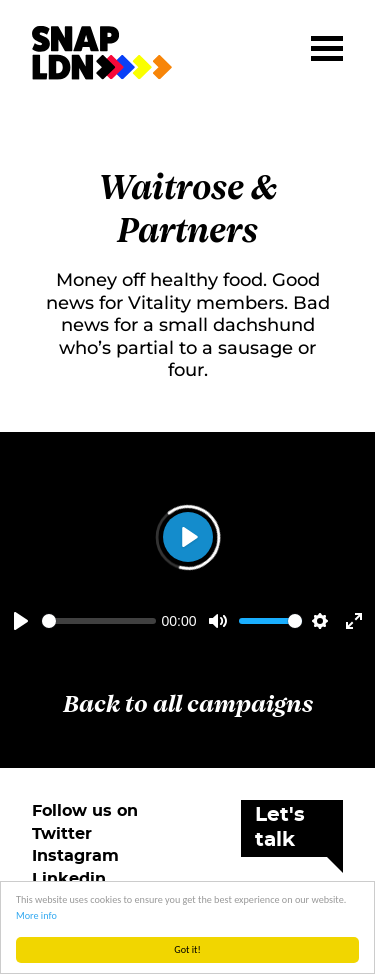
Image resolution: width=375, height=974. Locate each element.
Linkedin (69, 879)
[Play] (21, 621)
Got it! (187, 949)
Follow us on (85, 811)
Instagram (75, 856)
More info (36, 915)
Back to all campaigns (188, 705)
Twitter (62, 834)
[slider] (99, 621)
